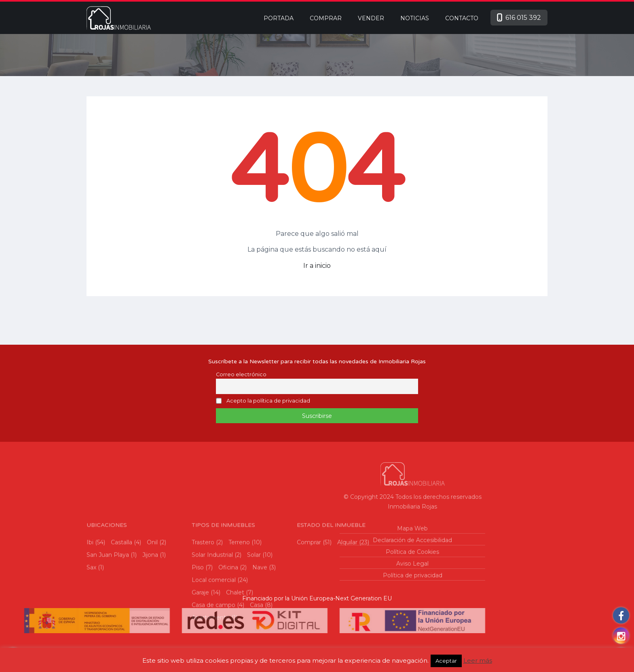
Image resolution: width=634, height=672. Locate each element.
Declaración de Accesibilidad (328, 540)
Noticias (415, 18)
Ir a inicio (317, 266)
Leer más (478, 660)
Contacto (462, 18)
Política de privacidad (328, 575)
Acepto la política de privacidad (268, 401)
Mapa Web (328, 528)
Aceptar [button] (446, 661)
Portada (279, 18)
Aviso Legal (328, 564)
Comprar (326, 18)
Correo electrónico (241, 374)
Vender (371, 18)
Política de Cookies (328, 552)
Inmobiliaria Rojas (328, 507)
